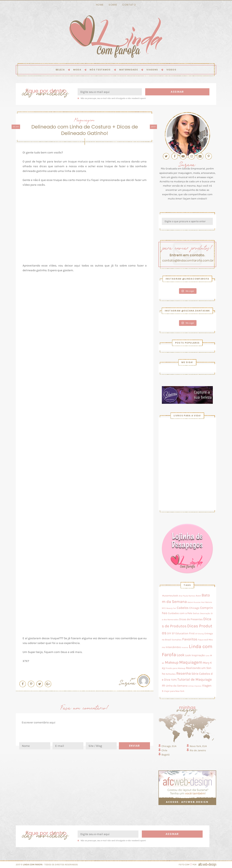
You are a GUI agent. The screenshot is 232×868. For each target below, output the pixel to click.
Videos (171, 70)
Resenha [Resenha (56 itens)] (184, 673)
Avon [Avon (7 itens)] (198, 596)
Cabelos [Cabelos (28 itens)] (183, 608)
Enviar (135, 746)
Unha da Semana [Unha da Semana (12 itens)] (177, 686)
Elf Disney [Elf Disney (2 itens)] (200, 634)
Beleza (60, 70)
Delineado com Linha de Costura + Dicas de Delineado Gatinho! (85, 130)
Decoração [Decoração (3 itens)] (205, 613)
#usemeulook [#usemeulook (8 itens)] (170, 596)
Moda (77, 70)
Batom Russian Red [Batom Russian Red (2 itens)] (196, 602)
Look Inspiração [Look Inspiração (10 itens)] (195, 655)
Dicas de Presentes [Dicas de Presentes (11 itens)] (191, 619)
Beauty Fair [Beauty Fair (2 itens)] (171, 608)
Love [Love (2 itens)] (207, 656)
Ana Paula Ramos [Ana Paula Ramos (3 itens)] (187, 596)
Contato (129, 5)
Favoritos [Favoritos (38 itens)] (190, 639)
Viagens (152, 70)
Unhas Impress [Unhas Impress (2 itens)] (195, 686)
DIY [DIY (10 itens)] (169, 633)
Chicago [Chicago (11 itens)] (194, 608)
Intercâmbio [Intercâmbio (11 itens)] (173, 647)
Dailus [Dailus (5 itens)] (196, 613)
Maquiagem (85, 120)
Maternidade (129, 70)
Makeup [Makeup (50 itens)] (172, 662)
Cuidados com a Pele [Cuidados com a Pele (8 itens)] (180, 613)
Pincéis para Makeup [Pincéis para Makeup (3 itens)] (175, 668)
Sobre (113, 5)
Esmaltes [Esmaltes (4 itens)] (177, 640)
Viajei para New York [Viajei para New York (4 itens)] (174, 691)
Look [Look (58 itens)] (181, 655)
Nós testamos (100, 70)
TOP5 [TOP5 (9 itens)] (174, 680)
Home (100, 5)
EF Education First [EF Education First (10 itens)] (183, 633)
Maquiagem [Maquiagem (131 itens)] (191, 662)
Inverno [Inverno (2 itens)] (185, 647)
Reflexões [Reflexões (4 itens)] (171, 674)
